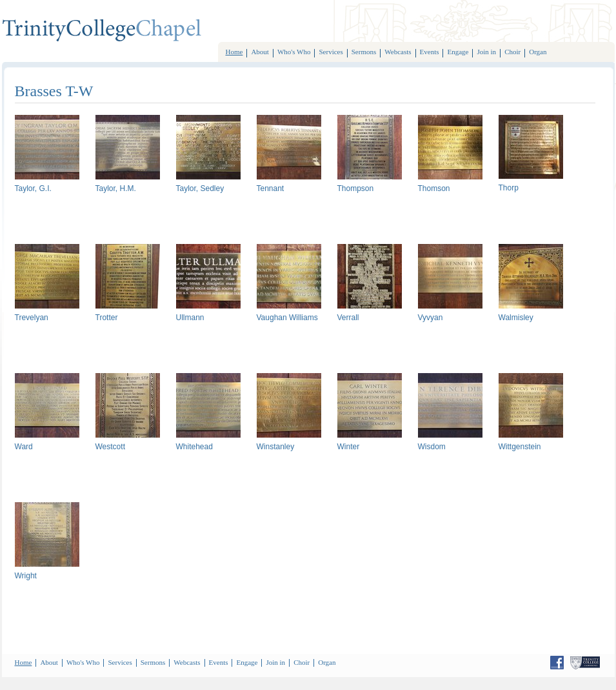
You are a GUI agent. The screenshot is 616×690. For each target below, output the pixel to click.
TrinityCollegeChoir (102, 31)
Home (234, 52)
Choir (512, 52)
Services (331, 52)
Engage (458, 52)
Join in (486, 52)
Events (430, 52)
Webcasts (398, 52)
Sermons (364, 52)
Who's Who (294, 52)
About (260, 52)
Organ (538, 52)
